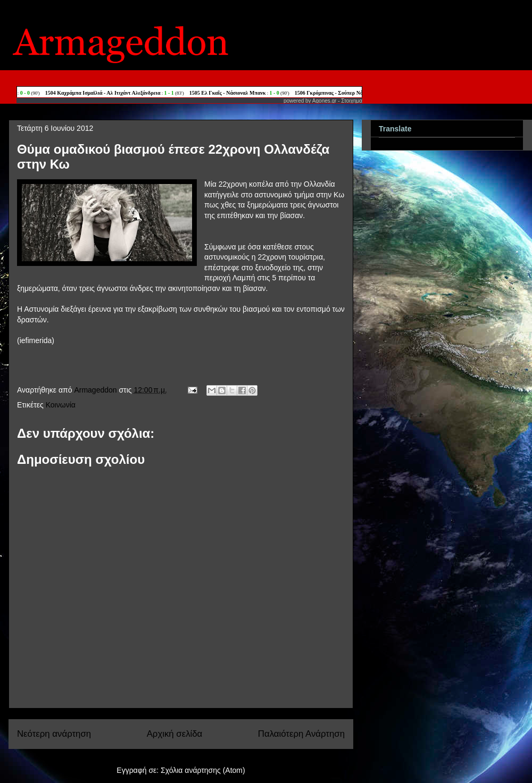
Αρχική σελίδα (175, 734)
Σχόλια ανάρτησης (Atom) (203, 770)
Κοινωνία (61, 405)
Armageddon (96, 390)
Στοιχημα (352, 101)
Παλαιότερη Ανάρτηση (301, 734)
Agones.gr (325, 101)
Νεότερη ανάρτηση (54, 734)
